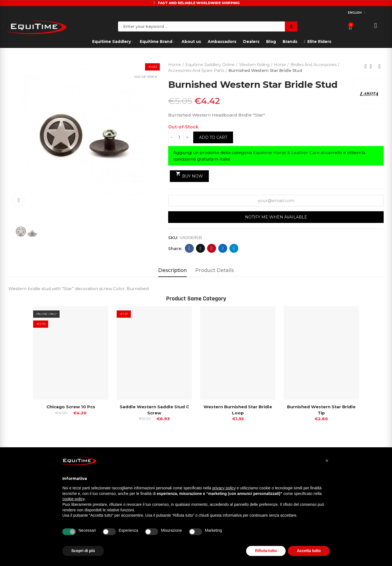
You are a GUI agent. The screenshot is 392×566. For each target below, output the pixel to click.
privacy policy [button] (224, 488)
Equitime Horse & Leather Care (286, 153)
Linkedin (223, 248)
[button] (327, 461)
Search (291, 26)
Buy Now (189, 175)
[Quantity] (179, 137)
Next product (379, 66)
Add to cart (213, 137)
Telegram (234, 248)
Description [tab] (172, 270)
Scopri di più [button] (83, 551)
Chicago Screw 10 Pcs (71, 406)
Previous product (366, 66)
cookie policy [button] (73, 499)
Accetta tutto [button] (309, 551)
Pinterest (212, 248)
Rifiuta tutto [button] (266, 551)
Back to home (373, 66)
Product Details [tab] (215, 270)
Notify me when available (276, 217)
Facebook (189, 248)
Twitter (201, 248)
